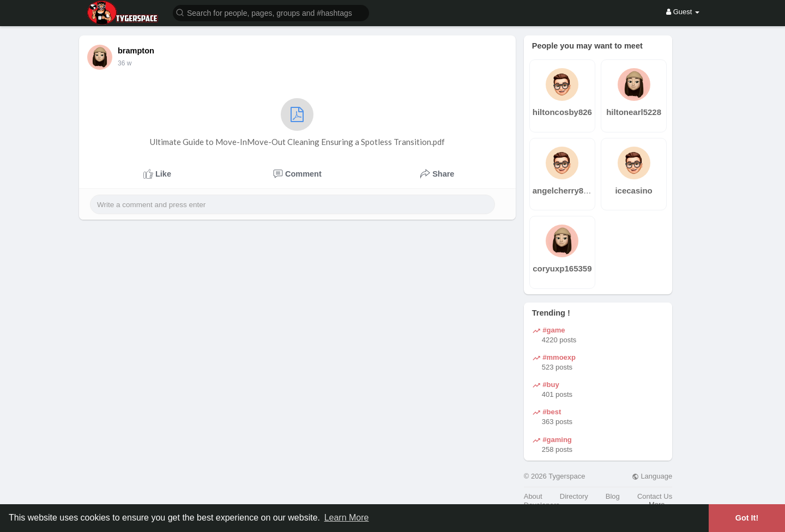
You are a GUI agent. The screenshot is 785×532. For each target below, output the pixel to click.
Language (652, 476)
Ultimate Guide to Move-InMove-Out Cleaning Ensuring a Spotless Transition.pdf (297, 122)
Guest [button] (683, 12)
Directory (574, 496)
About (533, 496)
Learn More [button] (347, 518)
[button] (271, 12)
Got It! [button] (747, 518)
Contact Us (655, 496)
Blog (613, 496)
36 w (125, 63)
